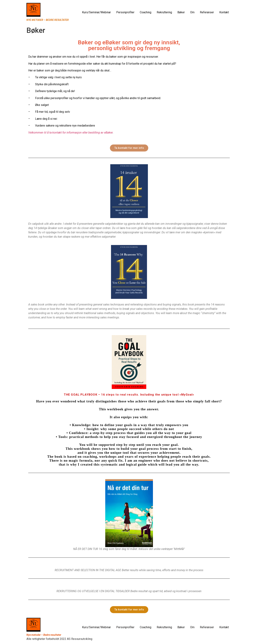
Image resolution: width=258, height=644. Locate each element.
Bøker (181, 12)
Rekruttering (164, 12)
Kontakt (224, 12)
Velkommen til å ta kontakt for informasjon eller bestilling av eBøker (70, 133)
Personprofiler (125, 12)
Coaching (146, 12)
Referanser (207, 12)
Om (192, 12)
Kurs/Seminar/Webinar (96, 12)
